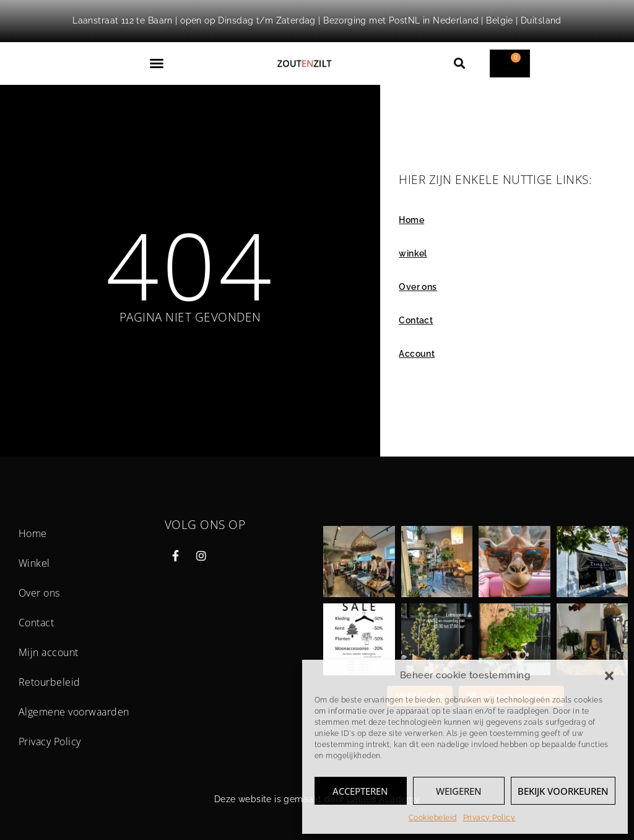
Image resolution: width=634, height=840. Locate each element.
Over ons (418, 287)
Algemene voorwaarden (74, 712)
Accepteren (360, 791)
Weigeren (459, 791)
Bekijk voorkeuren (563, 791)
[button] (609, 676)
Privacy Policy (489, 818)
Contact (416, 320)
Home (411, 220)
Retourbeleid (50, 682)
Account (417, 354)
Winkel (34, 563)
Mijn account (49, 652)
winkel (413, 253)
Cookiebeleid (433, 818)
